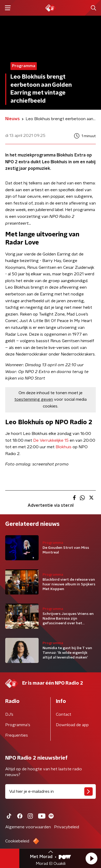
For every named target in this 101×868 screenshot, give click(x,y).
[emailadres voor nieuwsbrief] (50, 791)
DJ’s (9, 714)
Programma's (18, 725)
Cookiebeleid (17, 841)
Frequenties (17, 735)
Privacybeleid (67, 827)
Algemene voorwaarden (28, 827)
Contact (64, 714)
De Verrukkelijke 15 (51, 440)
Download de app (72, 725)
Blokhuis (64, 447)
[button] (91, 858)
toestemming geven (34, 399)
